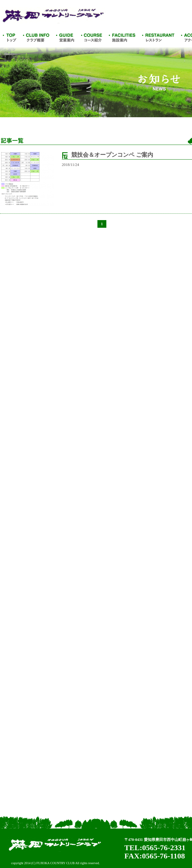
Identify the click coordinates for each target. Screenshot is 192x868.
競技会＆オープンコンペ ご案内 (112, 155)
